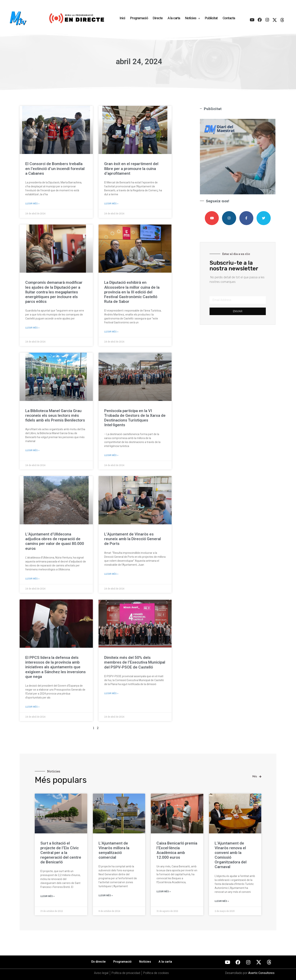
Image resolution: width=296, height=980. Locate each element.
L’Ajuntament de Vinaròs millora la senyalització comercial (114, 850)
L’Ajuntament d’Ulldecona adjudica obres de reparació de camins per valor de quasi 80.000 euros (55, 541)
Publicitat (211, 18)
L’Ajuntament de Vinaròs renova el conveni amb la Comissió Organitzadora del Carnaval (231, 855)
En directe (99, 962)
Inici (122, 18)
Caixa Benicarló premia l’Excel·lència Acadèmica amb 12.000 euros (177, 850)
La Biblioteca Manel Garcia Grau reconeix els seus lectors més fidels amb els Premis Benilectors (55, 415)
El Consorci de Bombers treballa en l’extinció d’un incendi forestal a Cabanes (55, 168)
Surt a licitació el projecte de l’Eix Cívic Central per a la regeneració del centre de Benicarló (61, 853)
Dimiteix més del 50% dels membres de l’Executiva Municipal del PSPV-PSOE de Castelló (135, 662)
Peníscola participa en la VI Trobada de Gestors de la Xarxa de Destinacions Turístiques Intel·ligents (135, 418)
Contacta (229, 18)
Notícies (192, 18)
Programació (139, 18)
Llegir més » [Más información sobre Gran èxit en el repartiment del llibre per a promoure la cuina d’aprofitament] (111, 204)
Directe (158, 18)
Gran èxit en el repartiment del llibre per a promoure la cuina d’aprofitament (131, 168)
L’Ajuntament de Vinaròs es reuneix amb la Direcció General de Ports (133, 539)
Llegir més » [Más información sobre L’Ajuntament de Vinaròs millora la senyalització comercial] (106, 895)
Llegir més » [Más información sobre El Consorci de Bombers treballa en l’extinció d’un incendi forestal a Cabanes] (32, 204)
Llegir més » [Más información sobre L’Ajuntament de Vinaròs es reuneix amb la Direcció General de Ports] (111, 574)
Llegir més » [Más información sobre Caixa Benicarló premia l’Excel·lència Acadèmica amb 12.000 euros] (164, 892)
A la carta (174, 18)
